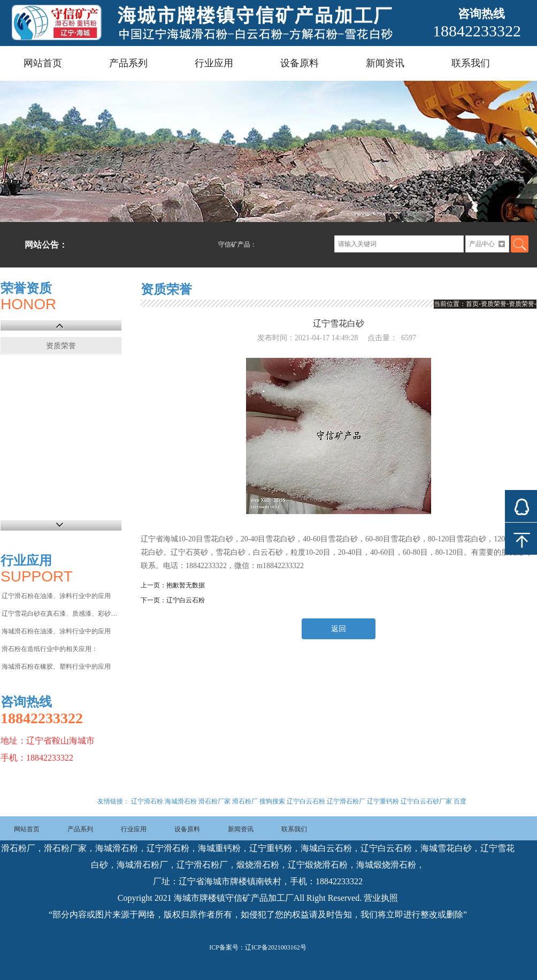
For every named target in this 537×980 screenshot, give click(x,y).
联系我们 (471, 63)
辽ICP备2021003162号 (276, 947)
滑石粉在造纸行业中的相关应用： (50, 649)
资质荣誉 (61, 346)
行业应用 (214, 63)
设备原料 (300, 63)
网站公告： (46, 245)
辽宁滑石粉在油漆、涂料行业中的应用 (56, 596)
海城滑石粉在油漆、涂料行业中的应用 (56, 631)
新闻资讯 (385, 63)
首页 (472, 304)
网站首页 (43, 63)
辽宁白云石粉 (186, 600)
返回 (339, 629)
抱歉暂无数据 (186, 585)
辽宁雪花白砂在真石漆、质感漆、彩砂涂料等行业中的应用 (61, 614)
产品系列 (128, 63)
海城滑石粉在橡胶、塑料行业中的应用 (56, 667)
